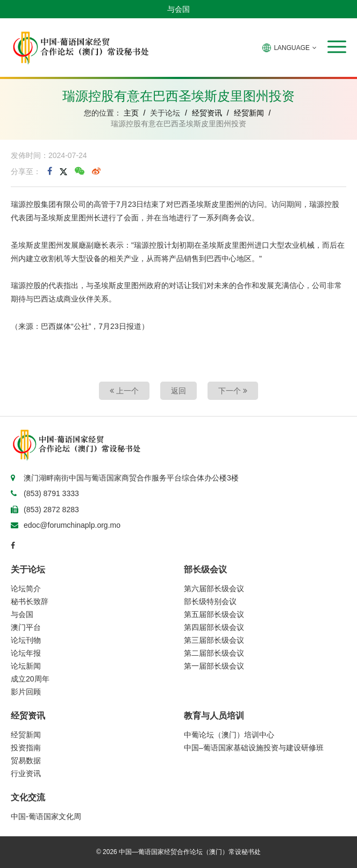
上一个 (124, 391)
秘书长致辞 (30, 601)
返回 (178, 391)
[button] (337, 47)
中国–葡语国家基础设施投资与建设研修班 (254, 748)
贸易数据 (26, 761)
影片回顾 (26, 692)
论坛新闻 (26, 666)
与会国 (178, 9)
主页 (131, 113)
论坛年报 (26, 653)
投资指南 (26, 748)
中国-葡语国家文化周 (46, 816)
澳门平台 (26, 627)
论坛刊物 (26, 640)
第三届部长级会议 (214, 640)
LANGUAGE (290, 48)
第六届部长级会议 (214, 589)
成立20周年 (30, 679)
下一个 (233, 391)
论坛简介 (26, 589)
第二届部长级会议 (214, 653)
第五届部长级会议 (214, 614)
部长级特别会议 (210, 601)
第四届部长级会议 (214, 627)
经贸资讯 (207, 113)
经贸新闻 (249, 113)
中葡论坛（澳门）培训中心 (229, 735)
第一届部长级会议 (214, 666)
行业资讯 (26, 773)
